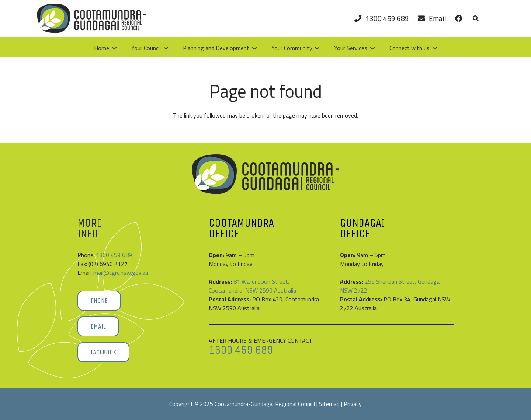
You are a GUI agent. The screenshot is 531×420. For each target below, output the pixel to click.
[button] (476, 18)
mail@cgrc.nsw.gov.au (121, 273)
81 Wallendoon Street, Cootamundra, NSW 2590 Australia (252, 286)
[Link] (459, 18)
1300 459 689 (114, 255)
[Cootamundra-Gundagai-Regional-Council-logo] (91, 18)
